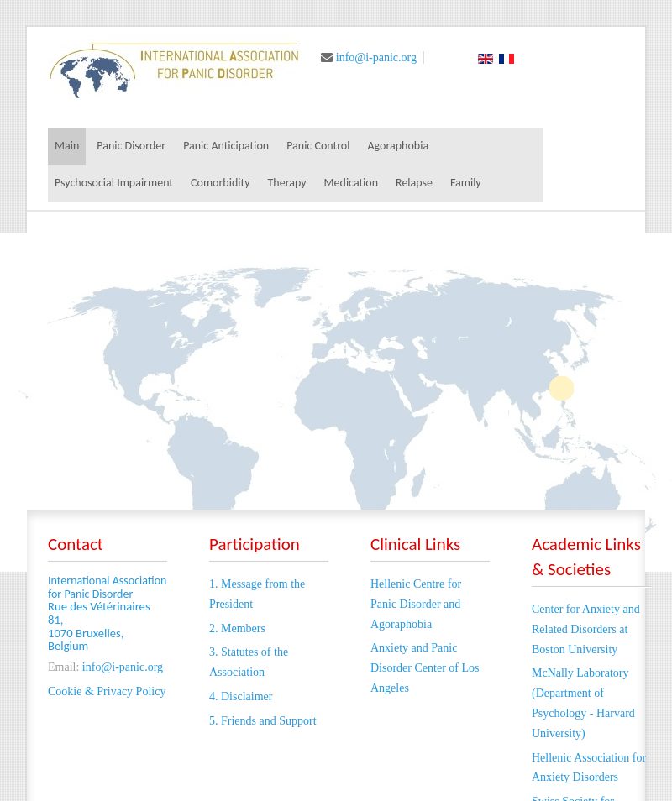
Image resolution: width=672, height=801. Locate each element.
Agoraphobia (398, 146)
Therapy (287, 183)
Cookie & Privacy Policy (107, 691)
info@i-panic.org (376, 58)
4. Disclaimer (241, 696)
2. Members (237, 628)
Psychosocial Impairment (114, 183)
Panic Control (318, 146)
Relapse (414, 183)
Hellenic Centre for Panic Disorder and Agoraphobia (416, 604)
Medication (351, 183)
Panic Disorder (131, 146)
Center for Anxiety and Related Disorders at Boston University (586, 629)
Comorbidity (220, 183)
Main (67, 146)
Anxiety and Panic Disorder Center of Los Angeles (425, 668)
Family (466, 183)
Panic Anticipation (226, 146)
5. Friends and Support (263, 721)
